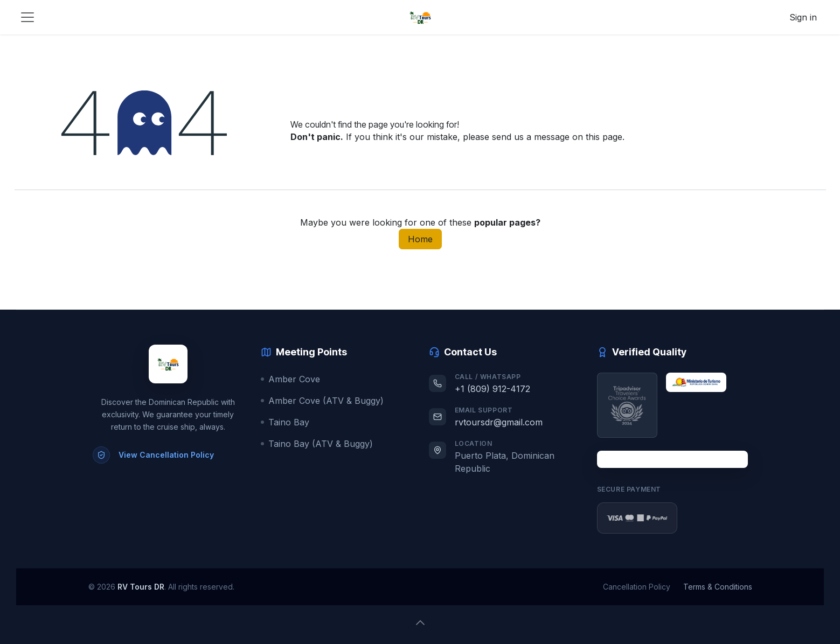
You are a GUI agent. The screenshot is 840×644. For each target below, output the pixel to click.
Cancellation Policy (637, 587)
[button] (420, 622)
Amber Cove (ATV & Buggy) (322, 401)
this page (604, 137)
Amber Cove (290, 379)
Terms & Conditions (718, 587)
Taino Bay (285, 422)
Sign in (803, 17)
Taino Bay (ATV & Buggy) (317, 444)
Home (420, 239)
